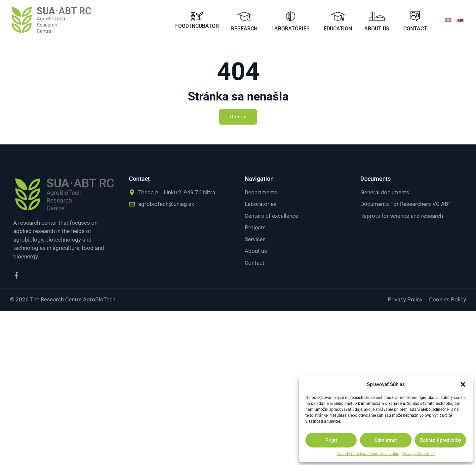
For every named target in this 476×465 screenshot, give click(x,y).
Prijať (331, 440)
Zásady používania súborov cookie (368, 454)
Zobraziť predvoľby (440, 440)
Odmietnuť (386, 440)
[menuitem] (448, 19)
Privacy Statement (419, 454)
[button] (463, 384)
